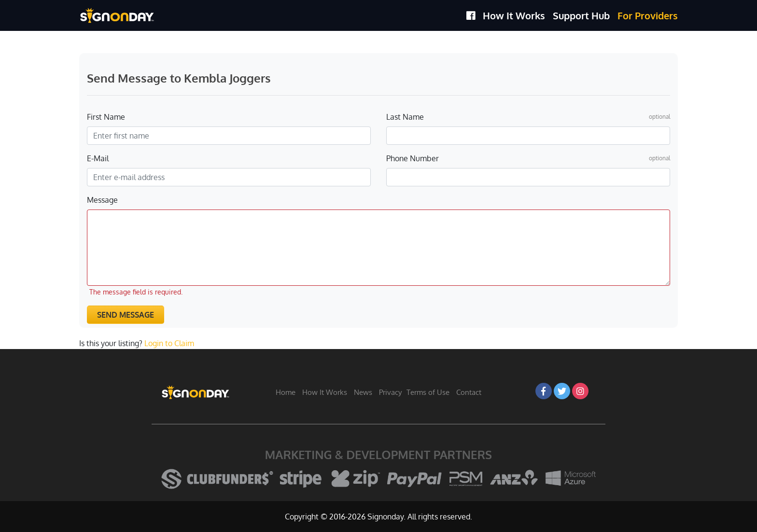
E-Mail (98, 158)
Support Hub (581, 15)
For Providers (648, 15)
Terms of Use (428, 392)
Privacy (390, 392)
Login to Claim (169, 343)
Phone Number (413, 158)
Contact (469, 392)
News (363, 392)
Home (286, 392)
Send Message (126, 315)
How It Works (514, 15)
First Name (106, 117)
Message (102, 200)
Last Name (405, 117)
